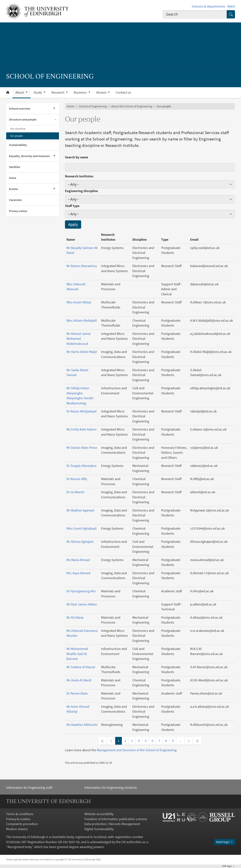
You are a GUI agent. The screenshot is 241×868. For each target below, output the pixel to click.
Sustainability (18, 145)
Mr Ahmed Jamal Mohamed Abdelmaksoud (79, 339)
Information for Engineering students (111, 788)
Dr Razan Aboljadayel (82, 411)
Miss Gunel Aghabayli (82, 528)
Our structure (18, 129)
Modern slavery (17, 829)
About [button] (20, 92)
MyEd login (225, 842)
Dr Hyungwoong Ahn (81, 591)
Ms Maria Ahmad (78, 560)
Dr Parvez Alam (77, 693)
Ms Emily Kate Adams (82, 429)
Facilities (15, 167)
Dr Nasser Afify (77, 479)
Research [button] (58, 92)
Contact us (123, 92)
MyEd (231, 6)
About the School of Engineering (132, 106)
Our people (16, 136)
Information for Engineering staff (29, 788)
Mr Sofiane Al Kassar (81, 667)
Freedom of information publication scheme (116, 819)
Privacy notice (18, 211)
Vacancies (15, 200)
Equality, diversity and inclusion (29, 156)
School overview (20, 109)
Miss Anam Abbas (79, 302)
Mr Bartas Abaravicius (82, 266)
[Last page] (197, 741)
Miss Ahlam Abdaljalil (82, 321)
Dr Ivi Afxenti (75, 492)
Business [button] (81, 92)
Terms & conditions (20, 814)
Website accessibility (99, 814)
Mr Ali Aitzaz (75, 618)
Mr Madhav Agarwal (80, 510)
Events (13, 189)
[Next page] (189, 741)
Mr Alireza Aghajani (80, 542)
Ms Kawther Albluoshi (82, 725)
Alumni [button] (102, 92)
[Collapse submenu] (56, 120)
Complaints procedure (22, 824)
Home (71, 106)
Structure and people (23, 119)
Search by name (77, 157)
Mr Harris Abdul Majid (82, 352)
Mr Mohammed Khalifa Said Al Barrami (77, 654)
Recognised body (20, 847)
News (13, 178)
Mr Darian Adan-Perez (82, 448)
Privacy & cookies (18, 819)
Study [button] (38, 92)
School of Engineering (93, 106)
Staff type (72, 206)
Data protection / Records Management (112, 824)
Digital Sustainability (99, 829)
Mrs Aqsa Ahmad (78, 573)
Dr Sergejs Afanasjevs (82, 466)
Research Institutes (79, 176)
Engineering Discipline (81, 191)
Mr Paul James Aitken (82, 604)
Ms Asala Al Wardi (79, 680)
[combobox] (195, 14)
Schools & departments (208, 6)
